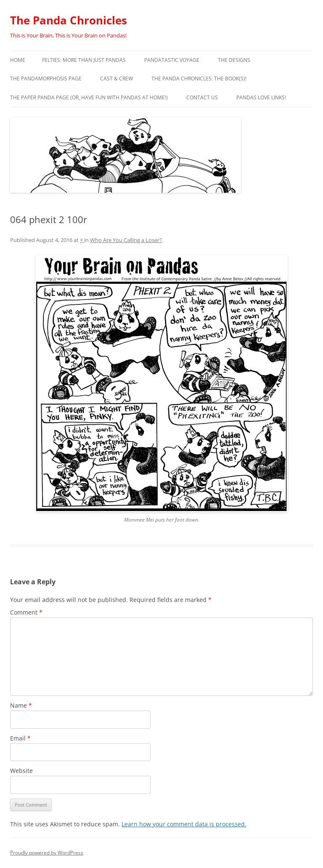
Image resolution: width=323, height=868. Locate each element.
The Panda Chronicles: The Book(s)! (199, 79)
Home (18, 60)
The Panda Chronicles (69, 20)
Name (21, 705)
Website (21, 771)
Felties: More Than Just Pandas (84, 60)
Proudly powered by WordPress (47, 853)
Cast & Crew (116, 79)
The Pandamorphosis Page (46, 79)
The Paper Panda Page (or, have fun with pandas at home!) (89, 97)
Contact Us (202, 97)
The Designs (234, 60)
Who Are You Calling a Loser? (126, 240)
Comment (26, 612)
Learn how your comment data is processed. (184, 824)
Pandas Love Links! (261, 97)
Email (20, 738)
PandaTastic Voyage (172, 60)
